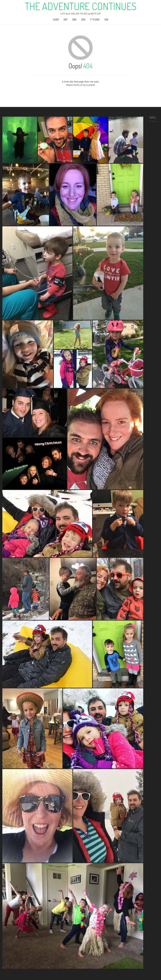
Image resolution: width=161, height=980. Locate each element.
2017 (65, 20)
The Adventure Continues (81, 6)
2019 (83, 20)
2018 (74, 20)
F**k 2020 (95, 20)
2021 (106, 20)
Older (56, 20)
